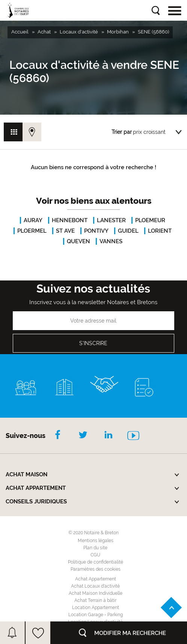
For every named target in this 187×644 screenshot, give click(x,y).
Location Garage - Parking (96, 615)
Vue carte (32, 132)
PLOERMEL (32, 231)
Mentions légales (96, 541)
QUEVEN (78, 241)
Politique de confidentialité (96, 562)
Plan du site (95, 548)
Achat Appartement (96, 579)
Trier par (122, 132)
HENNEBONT (70, 220)
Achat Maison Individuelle (96, 593)
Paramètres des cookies (96, 569)
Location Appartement (96, 608)
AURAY (33, 220)
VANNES (111, 241)
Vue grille (13, 132)
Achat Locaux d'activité (95, 586)
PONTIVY (96, 231)
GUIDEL (128, 231)
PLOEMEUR (150, 220)
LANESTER (111, 220)
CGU (95, 555)
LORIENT (160, 231)
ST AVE (65, 231)
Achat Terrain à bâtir (95, 600)
